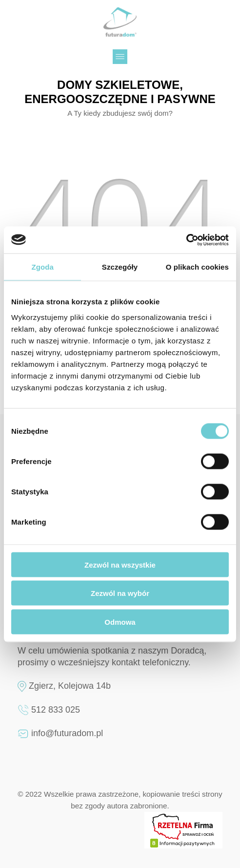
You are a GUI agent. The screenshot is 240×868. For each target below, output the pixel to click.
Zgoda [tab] (42, 267)
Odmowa (120, 622)
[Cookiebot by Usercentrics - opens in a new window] (186, 240)
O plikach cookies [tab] (197, 267)
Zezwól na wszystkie (120, 564)
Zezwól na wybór (120, 593)
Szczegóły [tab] (120, 267)
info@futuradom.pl (67, 733)
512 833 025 (56, 710)
